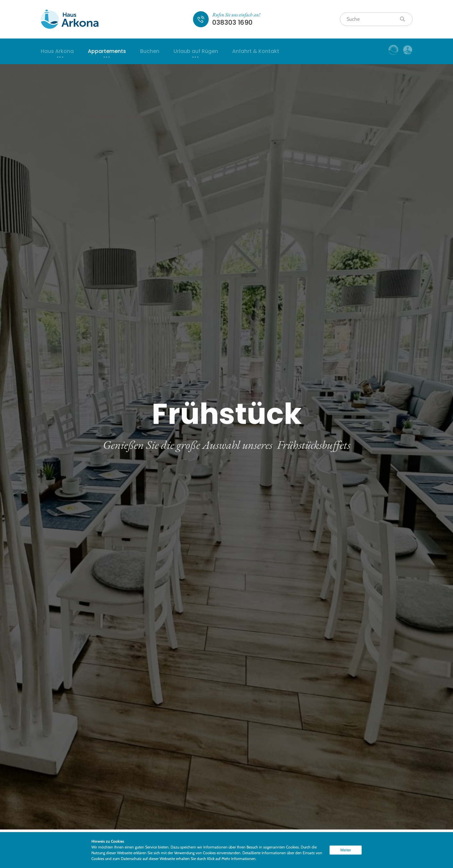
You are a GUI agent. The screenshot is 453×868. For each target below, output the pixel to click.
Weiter (346, 850)
